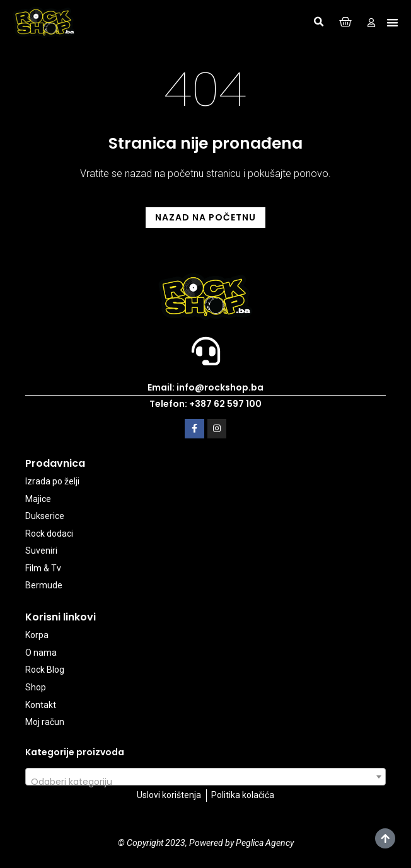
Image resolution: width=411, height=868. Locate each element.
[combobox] (205, 777)
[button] (318, 22)
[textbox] (205, 782)
